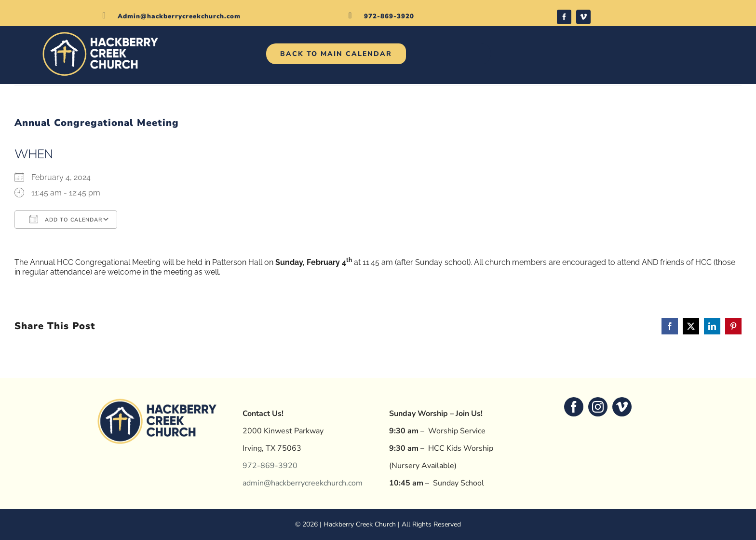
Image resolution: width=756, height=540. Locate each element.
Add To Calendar (66, 219)
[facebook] (564, 17)
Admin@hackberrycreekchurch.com (179, 16)
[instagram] (598, 407)
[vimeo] (583, 17)
